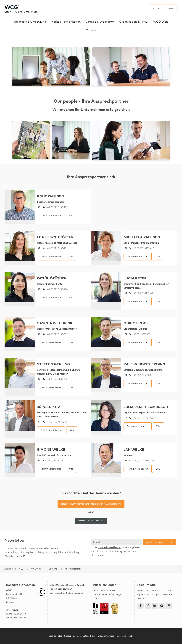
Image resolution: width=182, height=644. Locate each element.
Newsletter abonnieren (157, 542)
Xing (148, 606)
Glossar (68, 636)
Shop (171, 8)
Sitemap (77, 636)
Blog (60, 636)
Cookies (52, 636)
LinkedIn (155, 606)
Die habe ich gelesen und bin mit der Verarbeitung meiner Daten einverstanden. (115, 551)
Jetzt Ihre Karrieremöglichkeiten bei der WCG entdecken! (91, 504)
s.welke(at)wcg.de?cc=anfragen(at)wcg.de (39, 461)
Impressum (121, 636)
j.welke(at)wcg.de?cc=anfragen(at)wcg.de (126, 461)
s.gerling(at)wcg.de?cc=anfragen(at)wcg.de (39, 379)
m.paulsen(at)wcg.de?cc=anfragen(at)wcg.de (126, 248)
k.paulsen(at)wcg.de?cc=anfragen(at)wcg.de (39, 207)
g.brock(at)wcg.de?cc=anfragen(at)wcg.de (126, 334)
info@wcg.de (12, 610)
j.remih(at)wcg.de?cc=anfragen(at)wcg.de (126, 418)
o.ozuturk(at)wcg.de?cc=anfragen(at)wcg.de (39, 289)
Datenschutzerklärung (109, 547)
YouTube (162, 606)
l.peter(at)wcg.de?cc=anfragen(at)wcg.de (126, 293)
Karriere (156, 8)
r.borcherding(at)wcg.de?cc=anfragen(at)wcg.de (126, 375)
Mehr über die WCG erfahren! (91, 521)
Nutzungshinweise (105, 636)
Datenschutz (89, 636)
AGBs (131, 636)
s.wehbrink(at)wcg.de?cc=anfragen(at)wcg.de (39, 334)
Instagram (169, 606)
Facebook (141, 606)
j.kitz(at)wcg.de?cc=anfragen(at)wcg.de (39, 422)
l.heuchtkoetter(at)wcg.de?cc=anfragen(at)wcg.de (39, 248)
